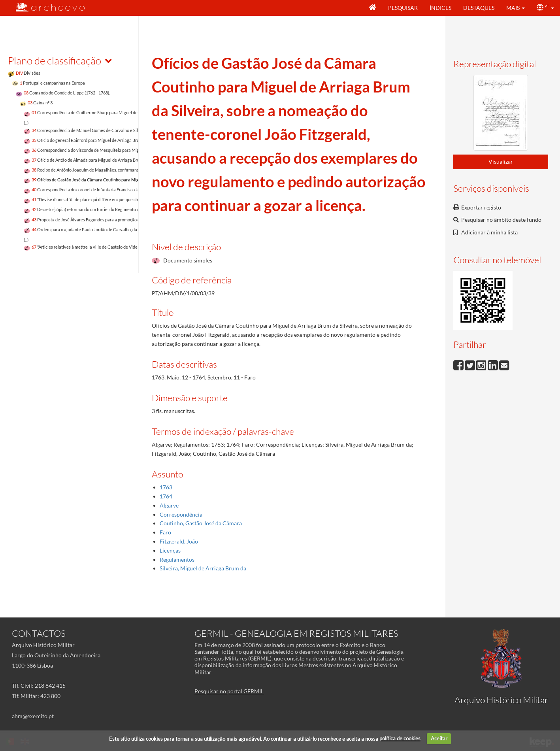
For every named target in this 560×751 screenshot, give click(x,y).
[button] (516, 8)
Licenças (170, 550)
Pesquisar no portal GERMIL (229, 691)
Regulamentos (177, 559)
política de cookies (400, 738)
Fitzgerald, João (179, 541)
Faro (165, 532)
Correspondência (181, 514)
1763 (166, 487)
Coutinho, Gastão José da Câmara (201, 523)
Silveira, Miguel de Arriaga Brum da (203, 568)
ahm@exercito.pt (33, 716)
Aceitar (439, 738)
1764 (166, 496)
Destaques (479, 8)
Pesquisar (403, 8)
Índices (440, 8)
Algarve (169, 505)
